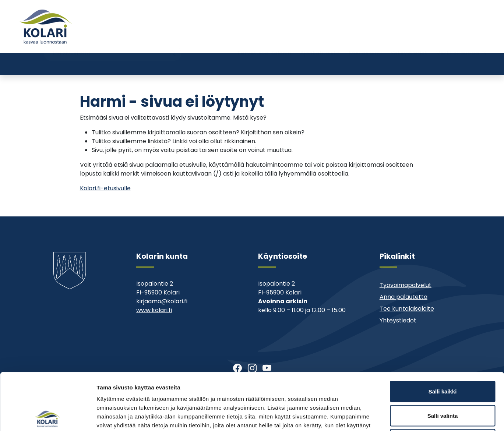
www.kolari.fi (154, 310)
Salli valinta (443, 359)
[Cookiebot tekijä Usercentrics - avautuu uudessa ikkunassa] (48, 417)
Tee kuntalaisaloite (407, 309)
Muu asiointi (365, 40)
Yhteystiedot (409, 40)
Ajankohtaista (320, 40)
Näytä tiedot (394, 416)
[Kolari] (46, 27)
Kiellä (443, 383)
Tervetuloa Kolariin (264, 40)
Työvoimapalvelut (406, 285)
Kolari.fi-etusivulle (105, 188)
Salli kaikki (443, 334)
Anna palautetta (403, 297)
